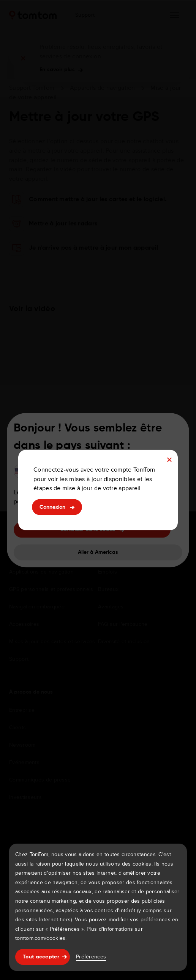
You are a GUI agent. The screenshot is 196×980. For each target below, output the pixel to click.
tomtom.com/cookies (40, 938)
